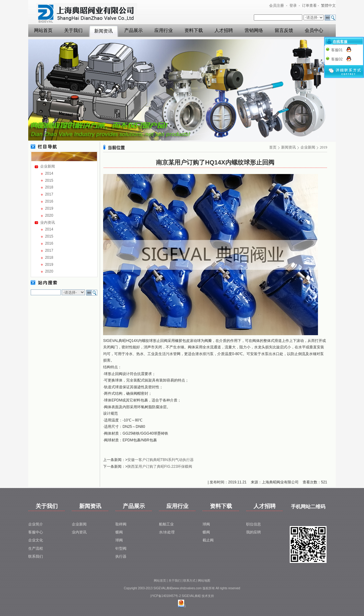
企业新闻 (48, 166)
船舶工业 (166, 524)
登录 (293, 6)
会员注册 (277, 6)
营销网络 (254, 30)
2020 (49, 215)
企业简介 (36, 524)
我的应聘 (254, 532)
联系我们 (36, 556)
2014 (49, 173)
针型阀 (121, 548)
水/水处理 (167, 532)
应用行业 (164, 30)
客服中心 (36, 532)
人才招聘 (224, 30)
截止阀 (208, 540)
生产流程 (36, 548)
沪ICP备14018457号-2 (165, 596)
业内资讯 (48, 223)
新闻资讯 (103, 31)
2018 (49, 187)
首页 (273, 147)
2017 (49, 194)
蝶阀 (119, 532)
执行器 (121, 556)
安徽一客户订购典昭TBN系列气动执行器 (161, 460)
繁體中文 (328, 6)
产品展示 (134, 30)
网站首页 (43, 30)
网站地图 (204, 581)
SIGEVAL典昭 (191, 596)
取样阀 (121, 524)
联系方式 (189, 581)
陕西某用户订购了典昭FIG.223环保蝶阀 (160, 467)
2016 (49, 201)
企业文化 (36, 540)
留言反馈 (284, 30)
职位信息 (254, 524)
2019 (49, 208)
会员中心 (314, 30)
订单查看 (309, 6)
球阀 (119, 540)
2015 (49, 180)
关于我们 (73, 30)
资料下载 (194, 30)
